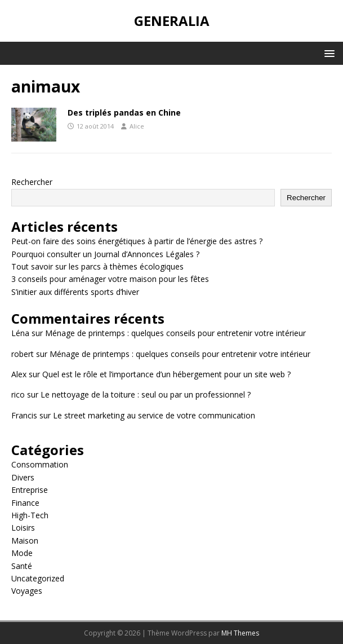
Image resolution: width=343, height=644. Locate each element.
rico (18, 394)
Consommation (40, 464)
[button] (328, 53)
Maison (25, 541)
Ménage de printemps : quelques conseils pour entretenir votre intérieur (175, 333)
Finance (25, 503)
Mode (22, 553)
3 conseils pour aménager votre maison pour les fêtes (110, 279)
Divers (23, 477)
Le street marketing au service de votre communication (154, 415)
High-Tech (30, 515)
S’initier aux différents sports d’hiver (75, 292)
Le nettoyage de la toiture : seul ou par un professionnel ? (146, 394)
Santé (22, 566)
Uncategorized (38, 578)
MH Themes (240, 633)
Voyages (27, 591)
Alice (137, 126)
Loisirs (23, 528)
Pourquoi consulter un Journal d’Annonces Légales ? (105, 254)
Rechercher (32, 182)
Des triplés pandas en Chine (124, 113)
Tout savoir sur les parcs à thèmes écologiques (97, 266)
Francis (24, 415)
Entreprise (30, 490)
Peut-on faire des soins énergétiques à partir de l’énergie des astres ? (137, 241)
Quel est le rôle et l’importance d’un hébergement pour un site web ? (166, 374)
